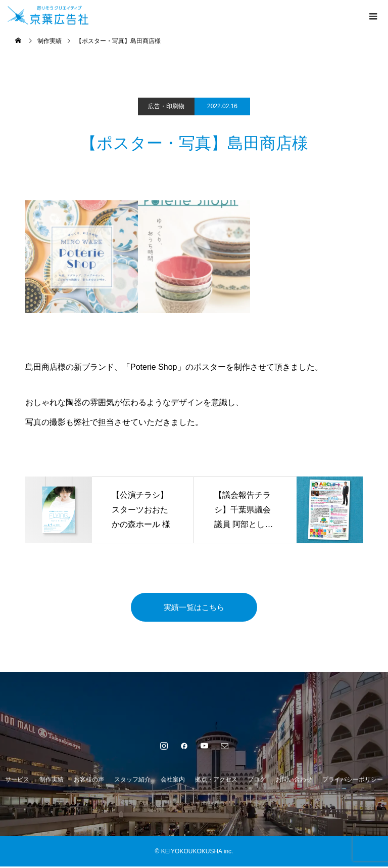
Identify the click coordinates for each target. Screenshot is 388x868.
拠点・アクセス (216, 781)
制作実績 (52, 781)
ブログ (257, 781)
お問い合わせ (294, 781)
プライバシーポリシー (353, 781)
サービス (17, 781)
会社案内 (173, 781)
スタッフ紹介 (132, 781)
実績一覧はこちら (194, 608)
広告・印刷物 (166, 106)
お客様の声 (89, 781)
